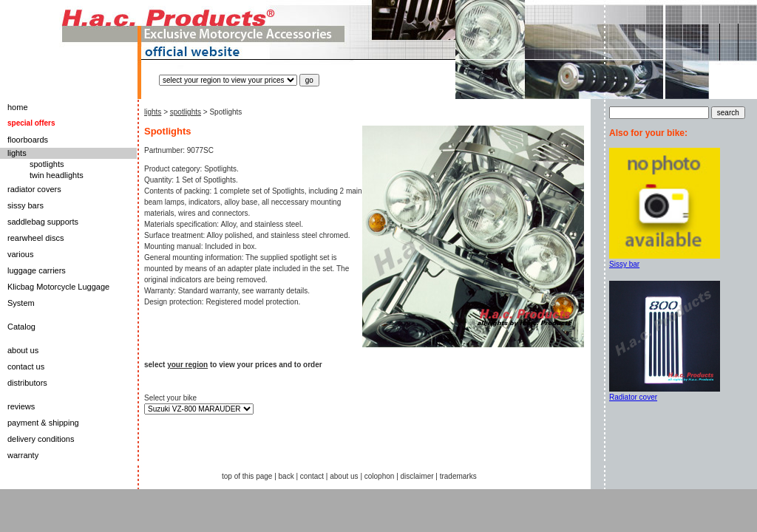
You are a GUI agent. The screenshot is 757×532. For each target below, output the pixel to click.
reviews (21, 406)
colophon (380, 476)
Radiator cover (633, 397)
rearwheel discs (35, 238)
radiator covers (34, 189)
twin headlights (57, 175)
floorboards (28, 140)
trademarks (458, 476)
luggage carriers (37, 270)
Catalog (21, 327)
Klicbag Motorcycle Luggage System (58, 295)
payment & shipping (43, 423)
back (286, 476)
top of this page (247, 476)
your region (187, 365)
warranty (23, 455)
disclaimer (417, 476)
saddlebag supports (43, 222)
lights (17, 153)
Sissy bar (624, 264)
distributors (27, 383)
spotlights (47, 164)
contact (312, 476)
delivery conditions (41, 439)
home (18, 107)
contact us (26, 366)
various (20, 254)
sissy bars (26, 205)
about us (23, 350)
